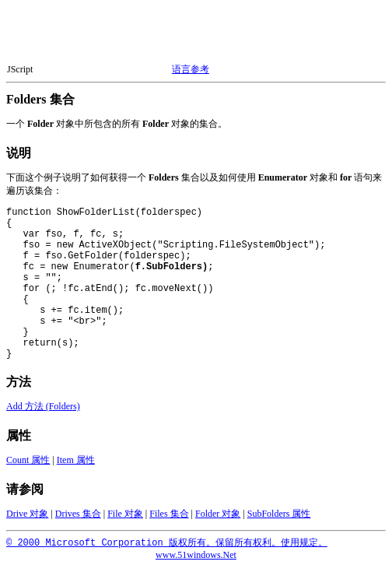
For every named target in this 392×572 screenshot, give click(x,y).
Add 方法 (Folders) (43, 411)
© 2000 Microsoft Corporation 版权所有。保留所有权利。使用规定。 (167, 548)
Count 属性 (28, 465)
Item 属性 (76, 465)
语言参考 (191, 69)
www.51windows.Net (196, 560)
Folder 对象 (218, 518)
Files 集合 (169, 518)
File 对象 (125, 518)
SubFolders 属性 (279, 518)
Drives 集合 (78, 518)
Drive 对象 (27, 518)
